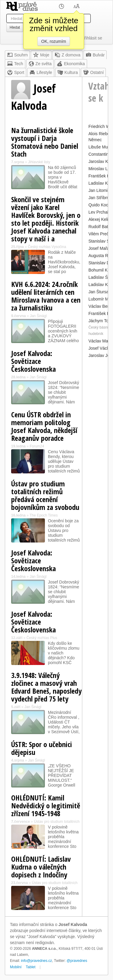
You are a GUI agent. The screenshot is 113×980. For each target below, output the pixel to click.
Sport (16, 72)
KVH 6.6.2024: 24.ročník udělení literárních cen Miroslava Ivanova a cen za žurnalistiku (46, 296)
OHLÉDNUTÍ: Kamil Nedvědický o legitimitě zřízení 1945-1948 (46, 805)
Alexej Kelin (99, 219)
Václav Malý (100, 341)
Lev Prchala (99, 212)
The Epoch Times (44, 515)
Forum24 (37, 446)
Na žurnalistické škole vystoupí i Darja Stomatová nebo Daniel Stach (45, 142)
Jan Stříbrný (100, 198)
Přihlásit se (92, 38)
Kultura (67, 72)
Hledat (15, 27)
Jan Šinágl (38, 316)
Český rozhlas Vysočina (47, 247)
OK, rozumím (54, 41)
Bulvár (95, 55)
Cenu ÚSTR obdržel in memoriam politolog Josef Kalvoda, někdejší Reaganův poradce (44, 426)
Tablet (31, 967)
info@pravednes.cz (37, 961)
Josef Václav (100, 348)
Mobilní (16, 967)
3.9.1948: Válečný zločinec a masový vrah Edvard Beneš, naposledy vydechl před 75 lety (46, 687)
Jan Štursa (98, 292)
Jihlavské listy (39, 162)
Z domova (67, 55)
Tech (15, 64)
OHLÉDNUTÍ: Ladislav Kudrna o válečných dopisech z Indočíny (41, 867)
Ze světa (40, 64)
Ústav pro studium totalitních (56, 822)
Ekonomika (71, 64)
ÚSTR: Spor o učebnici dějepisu (42, 748)
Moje (41, 55)
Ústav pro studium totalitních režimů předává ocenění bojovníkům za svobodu (45, 495)
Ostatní (93, 72)
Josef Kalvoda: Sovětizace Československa (33, 361)
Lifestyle (41, 72)
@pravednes (77, 961)
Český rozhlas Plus (42, 638)
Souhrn (17, 55)
